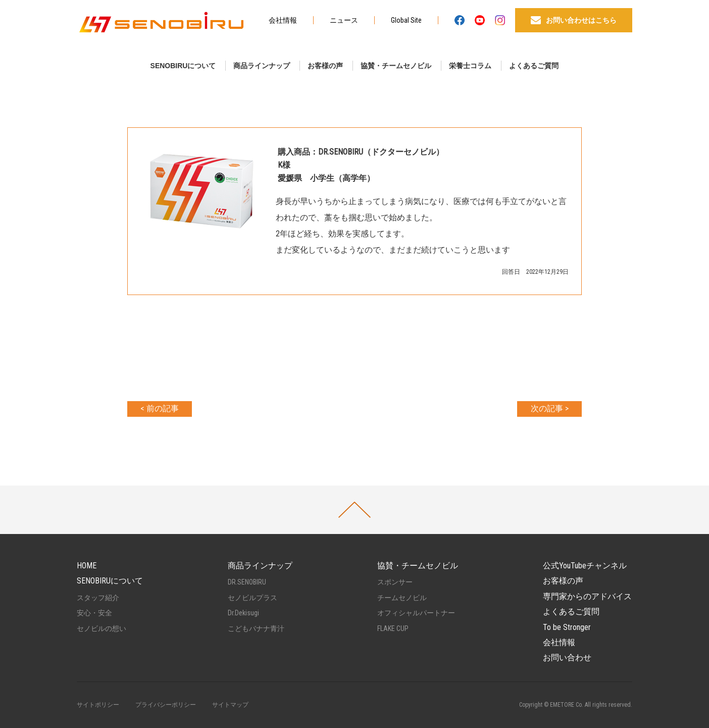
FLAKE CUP (393, 628)
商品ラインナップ (262, 66)
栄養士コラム (470, 66)
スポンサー (395, 582)
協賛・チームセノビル (396, 66)
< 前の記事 (160, 408)
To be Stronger (567, 627)
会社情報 (283, 20)
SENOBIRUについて (183, 66)
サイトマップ (230, 705)
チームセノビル (402, 598)
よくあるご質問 (534, 66)
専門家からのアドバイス (587, 596)
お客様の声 (325, 66)
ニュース (344, 20)
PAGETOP (354, 510)
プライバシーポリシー (166, 705)
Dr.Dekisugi (243, 613)
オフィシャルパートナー (416, 613)
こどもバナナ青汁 (256, 628)
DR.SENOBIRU (247, 582)
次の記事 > (550, 408)
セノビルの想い (102, 628)
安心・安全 (94, 613)
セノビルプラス (252, 598)
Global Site (406, 20)
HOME (87, 566)
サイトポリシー (98, 705)
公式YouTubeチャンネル (585, 566)
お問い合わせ (567, 658)
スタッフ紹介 (98, 598)
